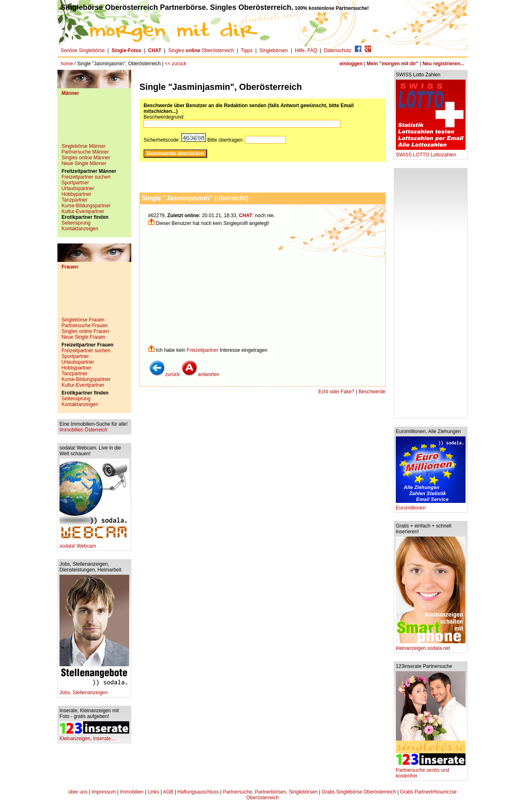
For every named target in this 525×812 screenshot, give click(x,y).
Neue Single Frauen (83, 337)
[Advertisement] (94, 123)
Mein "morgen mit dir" (393, 64)
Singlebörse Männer (83, 146)
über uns (78, 792)
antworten (200, 374)
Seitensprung (76, 223)
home (67, 64)
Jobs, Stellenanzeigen (94, 690)
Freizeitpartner (202, 350)
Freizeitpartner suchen (86, 177)
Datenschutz (338, 50)
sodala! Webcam (94, 544)
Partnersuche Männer (85, 152)
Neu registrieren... (443, 64)
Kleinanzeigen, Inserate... (94, 736)
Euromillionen (431, 506)
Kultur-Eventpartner (83, 211)
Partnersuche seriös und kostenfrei (431, 771)
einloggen (351, 64)
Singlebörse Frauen (83, 320)
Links (153, 792)
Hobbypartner (76, 194)
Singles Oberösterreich (201, 50)
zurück (164, 374)
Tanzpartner (74, 200)
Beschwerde (372, 392)
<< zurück (176, 64)
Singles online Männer (86, 158)
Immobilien (132, 792)
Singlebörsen (274, 50)
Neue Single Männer (84, 163)
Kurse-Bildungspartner (86, 206)
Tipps (247, 50)
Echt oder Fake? (336, 392)
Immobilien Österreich (83, 430)
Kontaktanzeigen (80, 229)
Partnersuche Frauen (85, 326)
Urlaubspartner (78, 188)
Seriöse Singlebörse (83, 50)
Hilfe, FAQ (306, 50)
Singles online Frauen (85, 331)
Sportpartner (75, 183)
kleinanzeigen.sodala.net (431, 646)
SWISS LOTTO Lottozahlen (431, 153)
